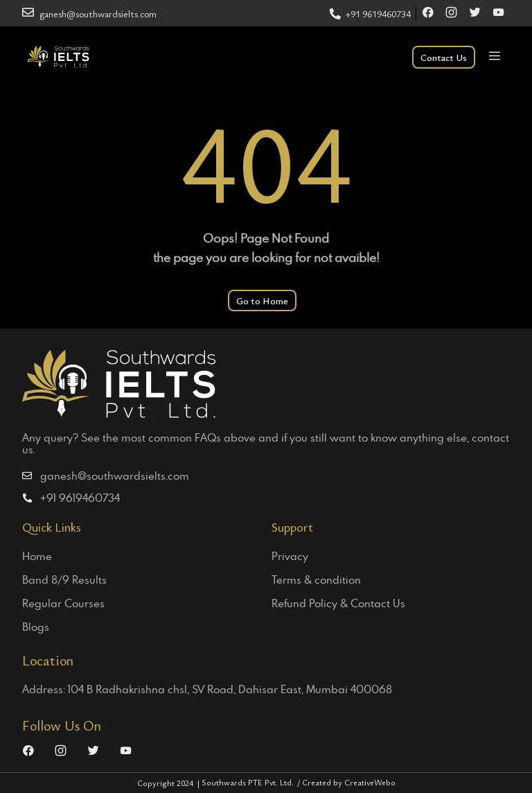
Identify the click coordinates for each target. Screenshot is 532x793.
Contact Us (444, 57)
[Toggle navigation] (494, 57)
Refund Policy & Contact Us (338, 603)
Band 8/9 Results (64, 579)
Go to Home (262, 300)
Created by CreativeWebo (349, 782)
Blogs (36, 627)
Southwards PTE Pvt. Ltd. (252, 782)
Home (37, 556)
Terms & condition (316, 579)
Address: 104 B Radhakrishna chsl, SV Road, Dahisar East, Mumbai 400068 (207, 689)
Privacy (290, 556)
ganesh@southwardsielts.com (89, 14)
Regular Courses (63, 603)
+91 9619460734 (370, 14)
